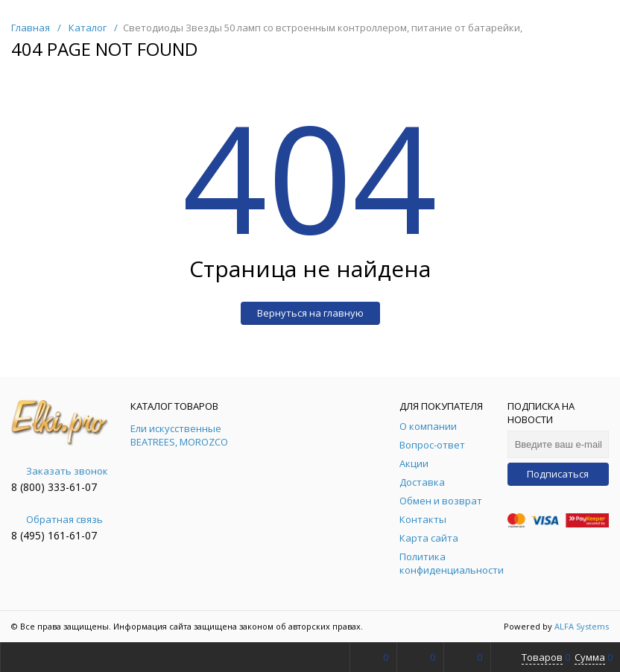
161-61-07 (72, 535)
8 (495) (29, 535)
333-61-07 (72, 487)
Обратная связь (57, 519)
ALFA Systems (582, 626)
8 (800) (29, 487)
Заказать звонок (60, 471)
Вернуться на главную (310, 313)
